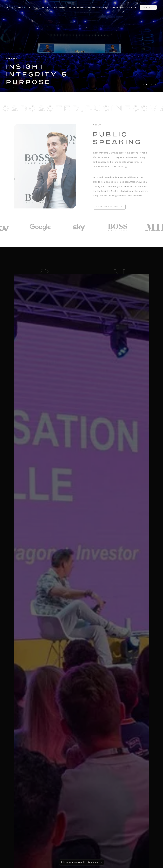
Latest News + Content (123, 8)
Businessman (59, 8)
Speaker (91, 8)
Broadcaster (76, 8)
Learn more (94, 862)
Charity (103, 8)
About (45, 8)
